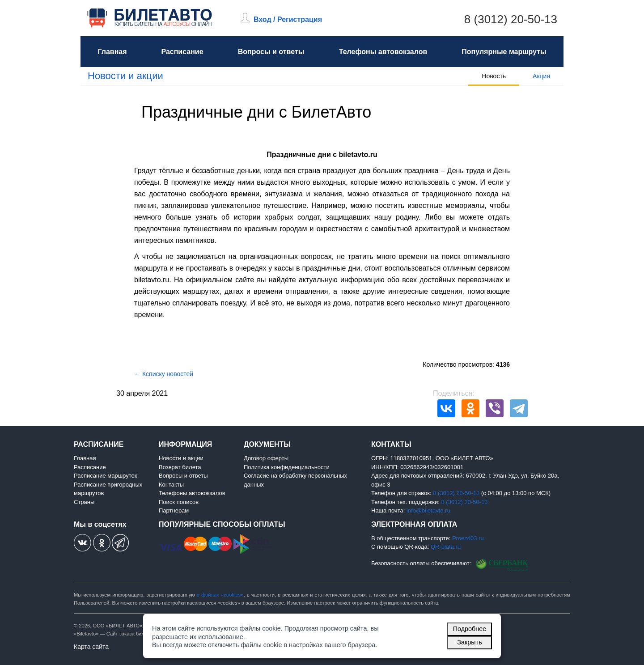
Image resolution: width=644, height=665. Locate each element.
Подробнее (470, 629)
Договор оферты (266, 458)
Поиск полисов (179, 502)
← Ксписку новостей (164, 374)
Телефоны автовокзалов (383, 52)
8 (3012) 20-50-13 (511, 19)
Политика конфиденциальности (287, 467)
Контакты (171, 485)
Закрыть (469, 642)
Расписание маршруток (105, 476)
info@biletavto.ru (428, 510)
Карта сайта (91, 647)
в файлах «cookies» (220, 595)
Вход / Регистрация (288, 19)
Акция (541, 76)
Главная (112, 52)
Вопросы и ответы (271, 52)
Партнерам (174, 510)
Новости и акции (125, 76)
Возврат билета (180, 467)
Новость (494, 76)
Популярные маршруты (504, 52)
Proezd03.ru (468, 538)
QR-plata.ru (446, 547)
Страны (84, 502)
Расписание (182, 52)
